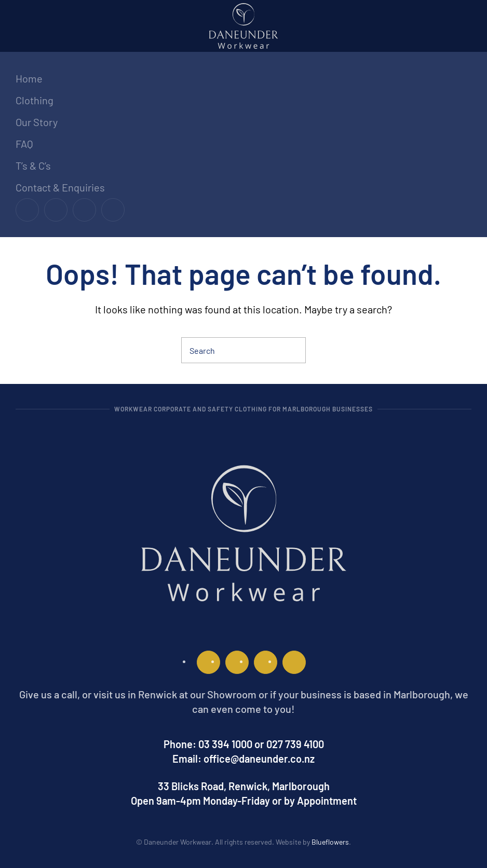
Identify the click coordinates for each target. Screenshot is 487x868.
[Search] (244, 350)
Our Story (37, 122)
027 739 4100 (295, 744)
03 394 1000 (225, 744)
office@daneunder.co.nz (259, 759)
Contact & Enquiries (60, 187)
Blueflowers (330, 842)
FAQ (24, 144)
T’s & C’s (33, 166)
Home (29, 78)
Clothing (35, 100)
